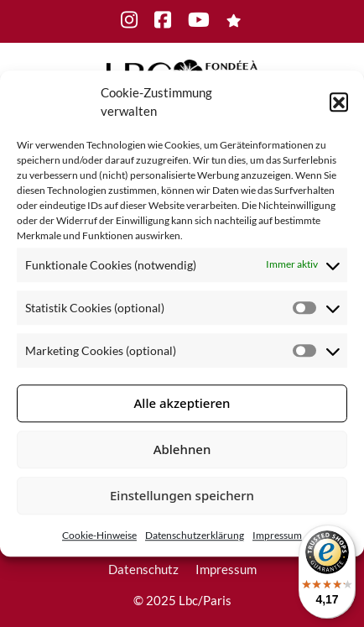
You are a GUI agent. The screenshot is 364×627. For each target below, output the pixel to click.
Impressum (277, 535)
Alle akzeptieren (182, 403)
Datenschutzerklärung (195, 535)
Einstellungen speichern (182, 495)
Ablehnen (182, 449)
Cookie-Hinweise (99, 535)
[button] (339, 102)
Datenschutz (143, 569)
